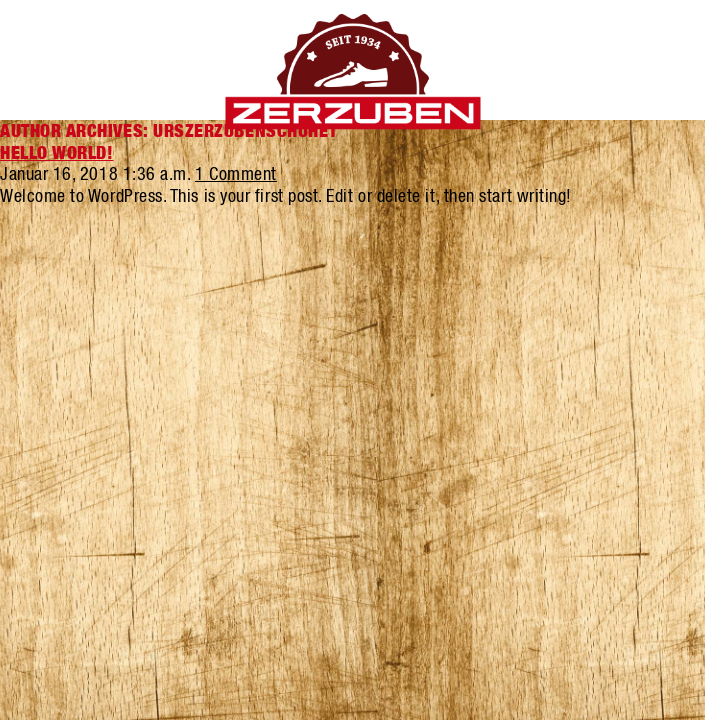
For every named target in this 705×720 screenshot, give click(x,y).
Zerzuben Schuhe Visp (352, 72)
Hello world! (56, 152)
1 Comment (236, 173)
